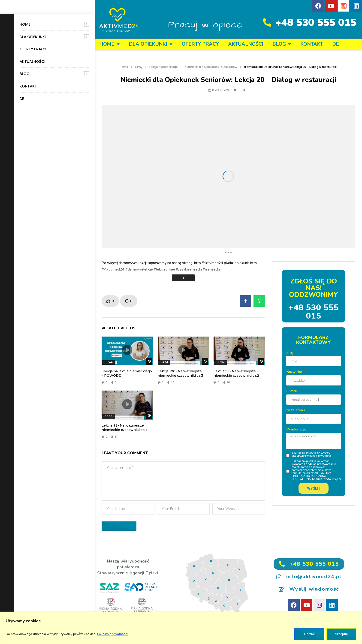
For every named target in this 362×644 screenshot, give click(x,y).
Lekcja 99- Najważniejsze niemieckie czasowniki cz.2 (236, 373)
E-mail (292, 391)
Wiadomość (296, 429)
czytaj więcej (332, 479)
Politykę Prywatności (319, 456)
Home (25, 24)
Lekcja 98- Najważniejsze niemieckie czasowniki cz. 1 (124, 428)
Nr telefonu (296, 410)
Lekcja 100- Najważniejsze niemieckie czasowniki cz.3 (180, 373)
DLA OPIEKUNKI (33, 37)
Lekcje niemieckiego (164, 67)
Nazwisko (295, 372)
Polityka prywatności (112, 634)
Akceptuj (341, 634)
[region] (181, 628)
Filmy (139, 67)
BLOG (25, 74)
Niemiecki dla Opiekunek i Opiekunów (211, 67)
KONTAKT (28, 86)
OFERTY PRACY (33, 49)
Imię (290, 353)
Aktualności (32, 62)
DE (22, 99)
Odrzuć (309, 634)
